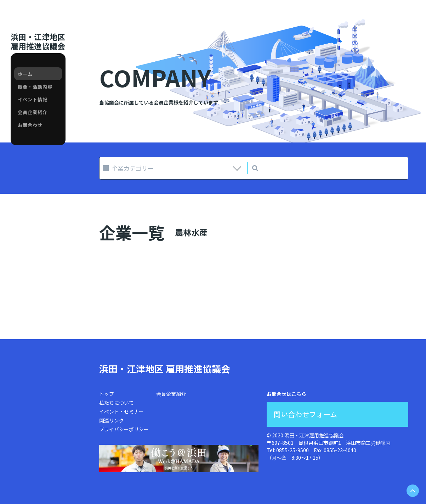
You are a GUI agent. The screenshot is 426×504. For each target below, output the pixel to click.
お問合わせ (30, 125)
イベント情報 (33, 99)
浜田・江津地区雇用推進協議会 (38, 41)
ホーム (25, 74)
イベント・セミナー (121, 411)
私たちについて (117, 403)
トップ (107, 394)
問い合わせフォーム (305, 414)
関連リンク (112, 420)
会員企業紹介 (33, 112)
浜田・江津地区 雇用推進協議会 (165, 368)
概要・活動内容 (35, 87)
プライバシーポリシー (124, 429)
